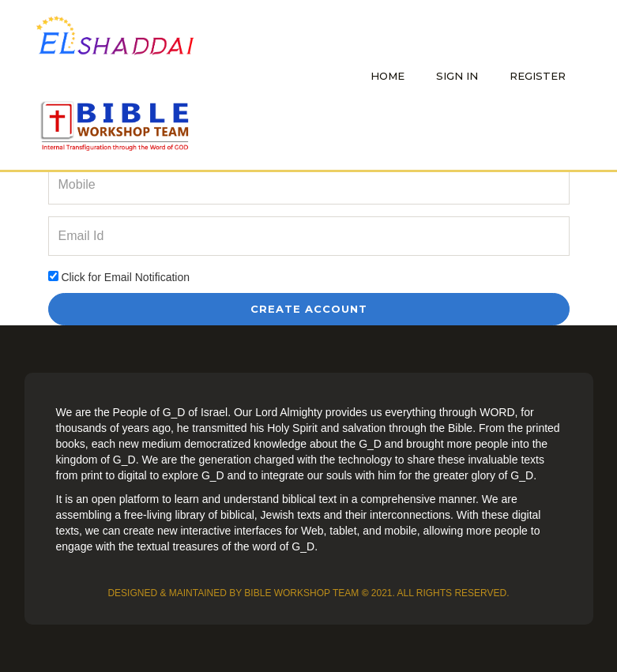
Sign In (457, 76)
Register (538, 76)
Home (388, 76)
